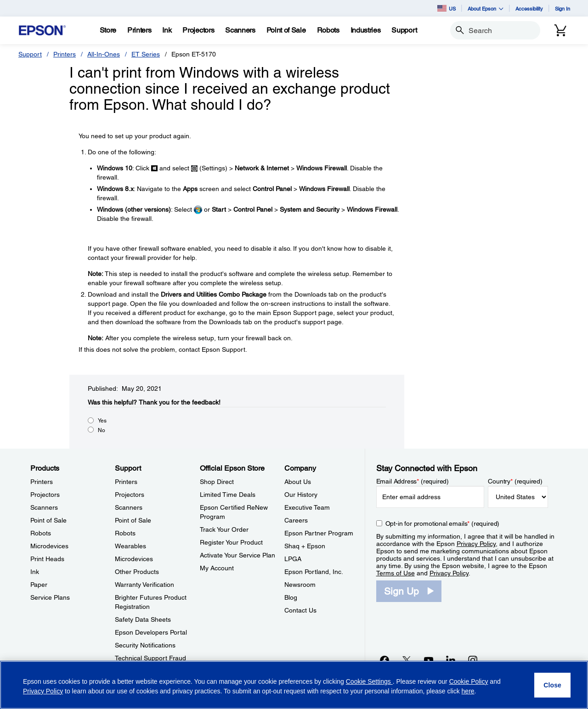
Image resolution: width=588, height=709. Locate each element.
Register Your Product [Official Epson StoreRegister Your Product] (231, 542)
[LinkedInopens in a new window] (451, 660)
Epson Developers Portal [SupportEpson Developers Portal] (151, 632)
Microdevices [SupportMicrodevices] (134, 559)
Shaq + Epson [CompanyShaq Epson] (305, 546)
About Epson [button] (486, 8)
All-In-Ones (104, 54)
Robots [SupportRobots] (125, 533)
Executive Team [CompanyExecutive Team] (307, 507)
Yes (102, 421)
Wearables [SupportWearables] (130, 546)
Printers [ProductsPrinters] (42, 482)
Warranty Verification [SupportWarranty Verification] (144, 585)
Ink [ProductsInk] (35, 572)
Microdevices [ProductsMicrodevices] (49, 546)
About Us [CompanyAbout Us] (298, 482)
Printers (65, 54)
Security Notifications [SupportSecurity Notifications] (145, 645)
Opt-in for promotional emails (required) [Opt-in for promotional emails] (443, 523)
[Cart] (560, 30)
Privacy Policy (476, 544)
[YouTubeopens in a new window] (429, 660)
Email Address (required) (413, 481)
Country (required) (515, 481)
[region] (294, 685)
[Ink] (167, 30)
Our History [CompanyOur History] (301, 495)
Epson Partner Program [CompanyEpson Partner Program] (319, 533)
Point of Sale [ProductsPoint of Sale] (48, 520)
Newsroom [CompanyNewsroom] (300, 585)
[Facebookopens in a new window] (384, 660)
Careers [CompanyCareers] (296, 520)
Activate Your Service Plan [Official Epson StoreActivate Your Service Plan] (237, 555)
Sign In (563, 8)
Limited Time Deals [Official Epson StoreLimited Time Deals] (228, 495)
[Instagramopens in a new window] (473, 660)
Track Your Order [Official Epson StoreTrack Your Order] (224, 529)
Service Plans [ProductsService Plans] (50, 597)
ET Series (146, 54)
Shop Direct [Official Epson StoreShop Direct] (217, 482)
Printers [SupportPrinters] (126, 482)
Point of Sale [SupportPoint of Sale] (133, 520)
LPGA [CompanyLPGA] (293, 559)
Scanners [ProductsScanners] (44, 507)
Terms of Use (396, 573)
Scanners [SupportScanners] (129, 507)
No (102, 430)
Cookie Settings (369, 681)
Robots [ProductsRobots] (41, 533)
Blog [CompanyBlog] (291, 597)
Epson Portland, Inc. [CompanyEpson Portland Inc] (314, 572)
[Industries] (366, 30)
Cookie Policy (469, 681)
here (468, 691)
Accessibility (529, 8)
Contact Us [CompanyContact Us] (300, 610)
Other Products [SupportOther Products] (137, 572)
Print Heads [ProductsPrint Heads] (47, 559)
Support (30, 54)
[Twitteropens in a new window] (407, 660)
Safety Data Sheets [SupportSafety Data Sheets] (143, 619)
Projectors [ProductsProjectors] (45, 495)
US (447, 8)
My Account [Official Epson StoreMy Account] (217, 568)
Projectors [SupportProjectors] (130, 495)
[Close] (552, 685)
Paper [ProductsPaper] (39, 585)
